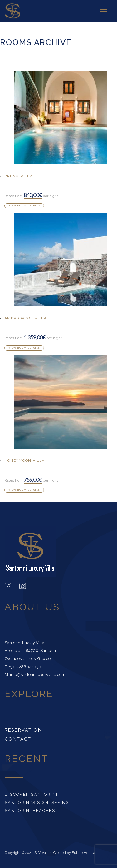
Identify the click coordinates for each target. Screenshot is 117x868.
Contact (18, 739)
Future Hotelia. (84, 853)
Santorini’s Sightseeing (37, 802)
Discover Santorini (31, 794)
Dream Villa (19, 176)
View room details (24, 205)
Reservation (23, 730)
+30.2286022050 (25, 667)
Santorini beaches (30, 811)
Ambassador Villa (26, 318)
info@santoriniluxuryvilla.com (38, 675)
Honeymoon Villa (25, 460)
